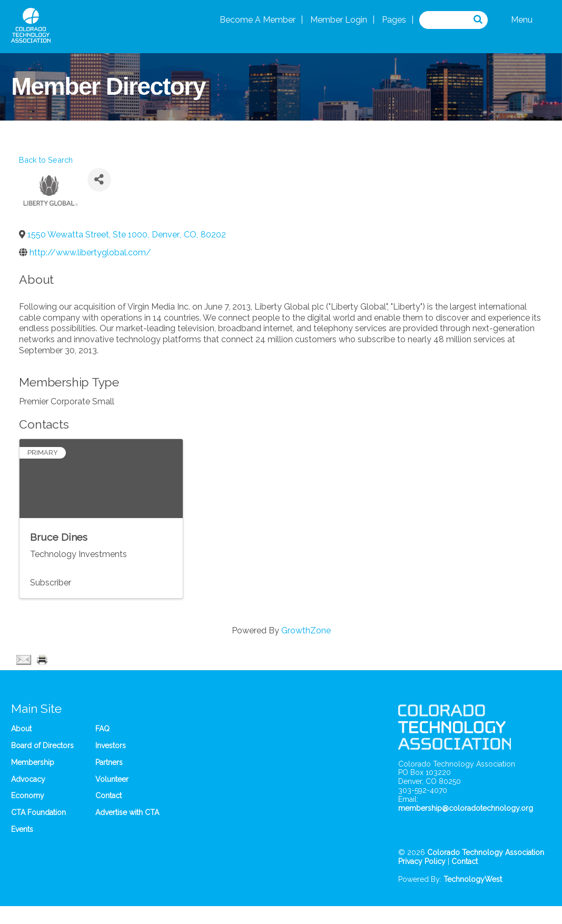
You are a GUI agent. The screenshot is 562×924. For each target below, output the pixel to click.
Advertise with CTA (127, 812)
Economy (28, 796)
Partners (109, 762)
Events (22, 829)
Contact (109, 796)
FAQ (102, 729)
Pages (394, 20)
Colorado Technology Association (486, 852)
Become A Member (258, 20)
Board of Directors (42, 746)
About (21, 729)
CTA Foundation (38, 812)
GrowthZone (306, 630)
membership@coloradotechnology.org (466, 808)
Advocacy (28, 779)
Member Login (339, 20)
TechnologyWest (473, 879)
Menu (522, 20)
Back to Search (46, 160)
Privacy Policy (422, 861)
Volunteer (112, 779)
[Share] (99, 180)
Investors (111, 746)
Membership (33, 762)
